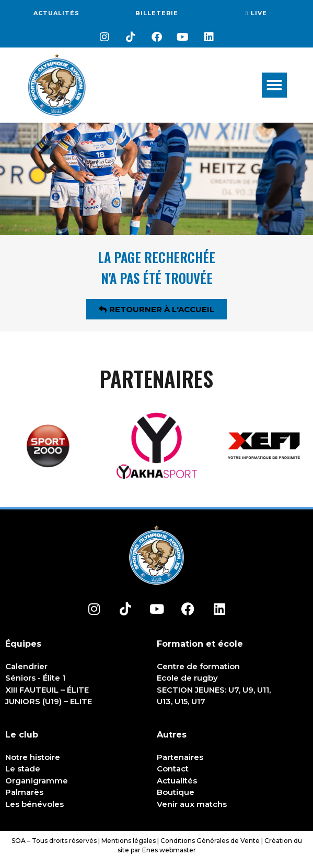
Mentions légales (129, 841)
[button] (274, 85)
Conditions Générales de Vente (210, 841)
